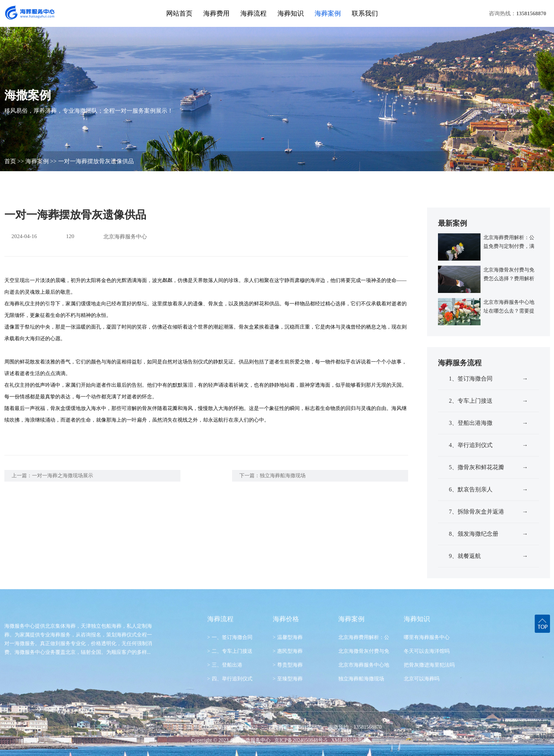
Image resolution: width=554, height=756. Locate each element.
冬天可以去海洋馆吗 (427, 651)
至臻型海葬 (288, 679)
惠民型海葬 (288, 651)
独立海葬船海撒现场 (283, 476)
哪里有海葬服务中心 (427, 637)
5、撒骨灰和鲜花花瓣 (489, 467)
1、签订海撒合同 (489, 379)
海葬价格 (286, 619)
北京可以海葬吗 (422, 679)
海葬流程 (254, 13)
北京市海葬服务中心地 (364, 665)
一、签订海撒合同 (230, 637)
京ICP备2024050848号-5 (301, 740)
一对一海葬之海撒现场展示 (63, 476)
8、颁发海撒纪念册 (489, 534)
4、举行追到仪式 (489, 445)
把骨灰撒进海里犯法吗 (429, 665)
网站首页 (179, 13)
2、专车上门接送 (489, 401)
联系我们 (365, 13)
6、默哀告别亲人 (489, 490)
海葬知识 (291, 13)
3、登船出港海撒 (489, 423)
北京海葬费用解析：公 (364, 637)
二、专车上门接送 (230, 651)
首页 (10, 161)
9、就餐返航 (489, 556)
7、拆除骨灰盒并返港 (489, 512)
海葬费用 (216, 13)
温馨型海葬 (288, 637)
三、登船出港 (225, 665)
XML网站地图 (347, 740)
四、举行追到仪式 (230, 679)
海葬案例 (328, 13)
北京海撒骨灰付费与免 (364, 651)
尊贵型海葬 (288, 665)
